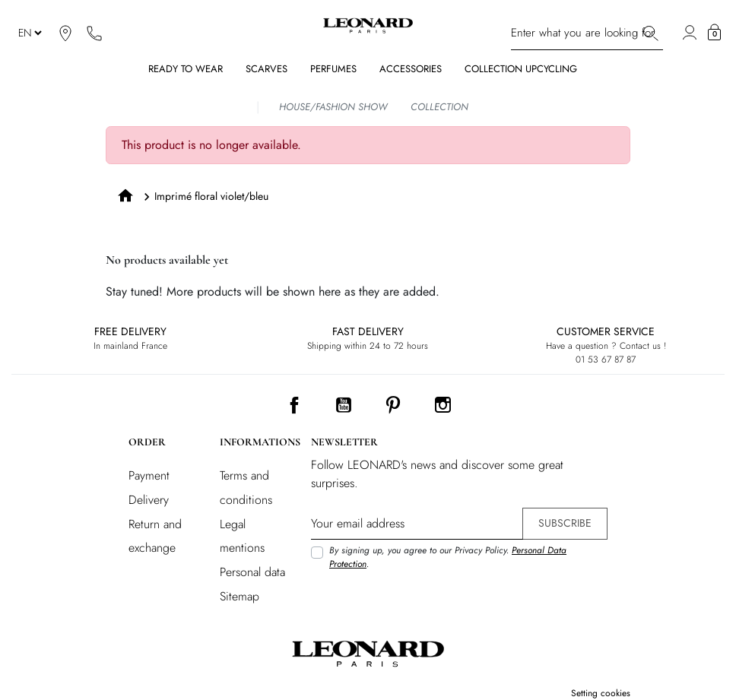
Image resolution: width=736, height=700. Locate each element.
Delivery (149, 500)
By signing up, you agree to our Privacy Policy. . (448, 557)
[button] (714, 33)
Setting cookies (601, 693)
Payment (149, 475)
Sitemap (240, 596)
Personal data (252, 572)
